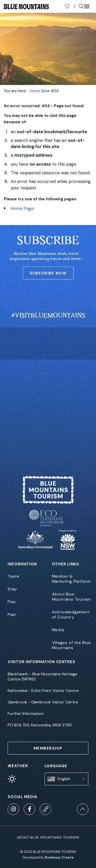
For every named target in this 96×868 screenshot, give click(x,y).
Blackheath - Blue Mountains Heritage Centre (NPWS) (43, 677)
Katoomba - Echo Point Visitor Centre (43, 691)
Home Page (22, 208)
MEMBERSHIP (48, 748)
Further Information (26, 714)
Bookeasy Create (59, 857)
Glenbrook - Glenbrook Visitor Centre (43, 702)
